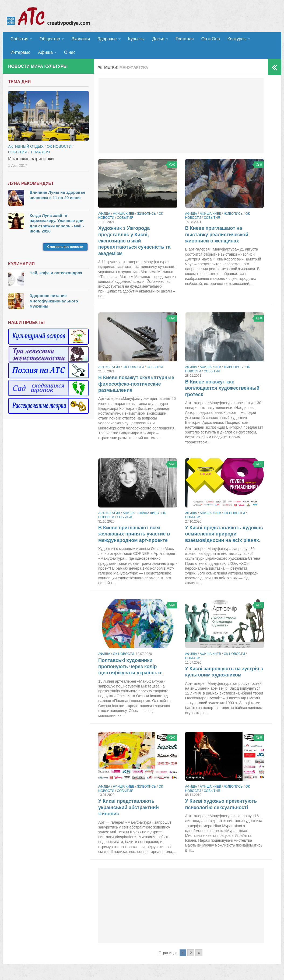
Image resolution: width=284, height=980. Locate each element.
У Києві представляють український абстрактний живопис (129, 807)
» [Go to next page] (199, 953)
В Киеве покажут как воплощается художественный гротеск (222, 388)
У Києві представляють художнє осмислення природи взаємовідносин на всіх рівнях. (224, 534)
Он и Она (211, 39)
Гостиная (185, 39)
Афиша (45, 52)
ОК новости (133, 367)
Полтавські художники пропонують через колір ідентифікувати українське (130, 667)
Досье (158, 39)
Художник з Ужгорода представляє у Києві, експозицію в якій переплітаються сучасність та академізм (134, 241)
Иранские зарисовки (31, 159)
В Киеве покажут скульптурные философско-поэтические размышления (136, 384)
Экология (81, 39)
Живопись (146, 214)
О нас (70, 52)
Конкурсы (237, 39)
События (19, 39)
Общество (50, 39)
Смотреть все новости (65, 247)
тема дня (40, 152)
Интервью (20, 52)
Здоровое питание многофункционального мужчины (54, 301)
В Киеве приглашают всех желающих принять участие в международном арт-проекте (134, 534)
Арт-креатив (109, 367)
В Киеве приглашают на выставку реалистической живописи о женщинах (217, 235)
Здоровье (107, 39)
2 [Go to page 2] (191, 953)
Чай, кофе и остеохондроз (56, 273)
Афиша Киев (123, 214)
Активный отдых (26, 146)
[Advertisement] (181, 116)
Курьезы (136, 39)
